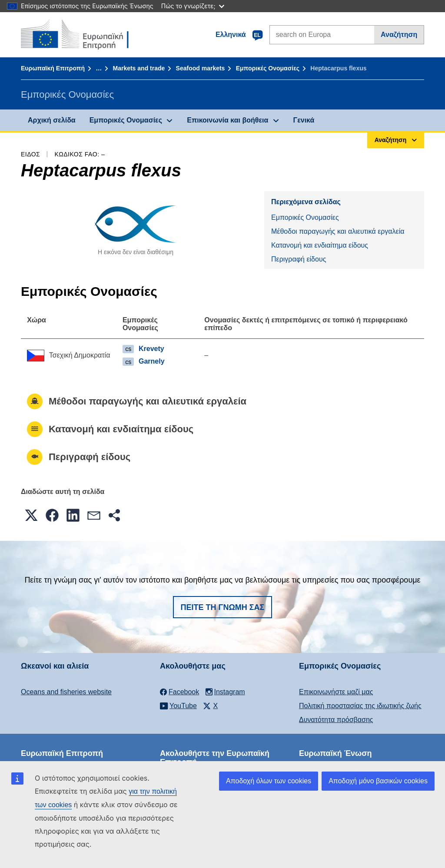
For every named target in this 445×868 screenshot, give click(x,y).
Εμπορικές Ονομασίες (268, 68)
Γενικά (304, 120)
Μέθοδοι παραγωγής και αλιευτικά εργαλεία (338, 231)
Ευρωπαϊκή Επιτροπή (53, 68)
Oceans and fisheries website (66, 692)
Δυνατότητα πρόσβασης (336, 720)
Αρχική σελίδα (52, 120)
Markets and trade (139, 68)
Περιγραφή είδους (299, 259)
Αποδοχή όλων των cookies (269, 781)
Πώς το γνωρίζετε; (193, 6)
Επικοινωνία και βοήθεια (227, 120)
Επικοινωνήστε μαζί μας (336, 692)
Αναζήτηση (399, 35)
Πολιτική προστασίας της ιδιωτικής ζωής (360, 706)
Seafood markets (201, 68)
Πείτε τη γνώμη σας (223, 607)
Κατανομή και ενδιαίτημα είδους (320, 245)
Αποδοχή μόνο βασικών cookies (378, 781)
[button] (31, 515)
